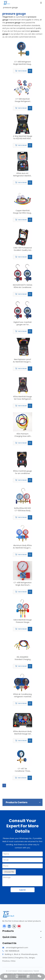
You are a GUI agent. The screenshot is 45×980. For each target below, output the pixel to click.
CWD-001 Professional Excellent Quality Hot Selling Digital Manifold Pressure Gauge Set (22, 249)
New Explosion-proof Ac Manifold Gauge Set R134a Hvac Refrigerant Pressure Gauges (23, 361)
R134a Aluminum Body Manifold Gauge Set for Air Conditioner (22, 733)
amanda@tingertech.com (17, 948)
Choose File (9, 872)
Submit (22, 890)
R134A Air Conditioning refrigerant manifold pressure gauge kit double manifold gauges (22, 695)
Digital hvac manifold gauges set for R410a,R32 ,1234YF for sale (22, 323)
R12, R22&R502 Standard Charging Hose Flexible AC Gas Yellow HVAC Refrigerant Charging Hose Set (23, 658)
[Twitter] (14, 926)
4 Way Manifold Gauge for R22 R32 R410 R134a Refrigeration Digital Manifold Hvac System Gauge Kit (23, 137)
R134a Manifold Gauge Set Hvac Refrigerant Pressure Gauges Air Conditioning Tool (23, 398)
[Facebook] (4, 926)
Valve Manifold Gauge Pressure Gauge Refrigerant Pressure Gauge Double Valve (22, 621)
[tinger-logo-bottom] (10, 914)
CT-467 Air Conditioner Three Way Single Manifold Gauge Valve (22, 770)
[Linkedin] (9, 926)
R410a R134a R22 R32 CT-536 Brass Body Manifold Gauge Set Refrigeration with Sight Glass (22, 509)
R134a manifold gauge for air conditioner (22, 472)
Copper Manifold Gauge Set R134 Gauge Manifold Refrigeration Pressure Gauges (22, 212)
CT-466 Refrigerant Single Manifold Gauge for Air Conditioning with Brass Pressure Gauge (23, 63)
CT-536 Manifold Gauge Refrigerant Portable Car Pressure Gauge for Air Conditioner (23, 100)
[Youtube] (19, 926)
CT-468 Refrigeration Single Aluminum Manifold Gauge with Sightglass (23, 584)
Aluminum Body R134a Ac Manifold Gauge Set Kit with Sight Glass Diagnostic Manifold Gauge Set (23, 547)
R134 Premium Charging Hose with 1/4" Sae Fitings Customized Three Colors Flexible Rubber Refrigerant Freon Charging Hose (22, 435)
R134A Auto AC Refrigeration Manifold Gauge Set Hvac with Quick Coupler (23, 175)
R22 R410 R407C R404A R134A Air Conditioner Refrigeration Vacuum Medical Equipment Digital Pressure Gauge (23, 286)
